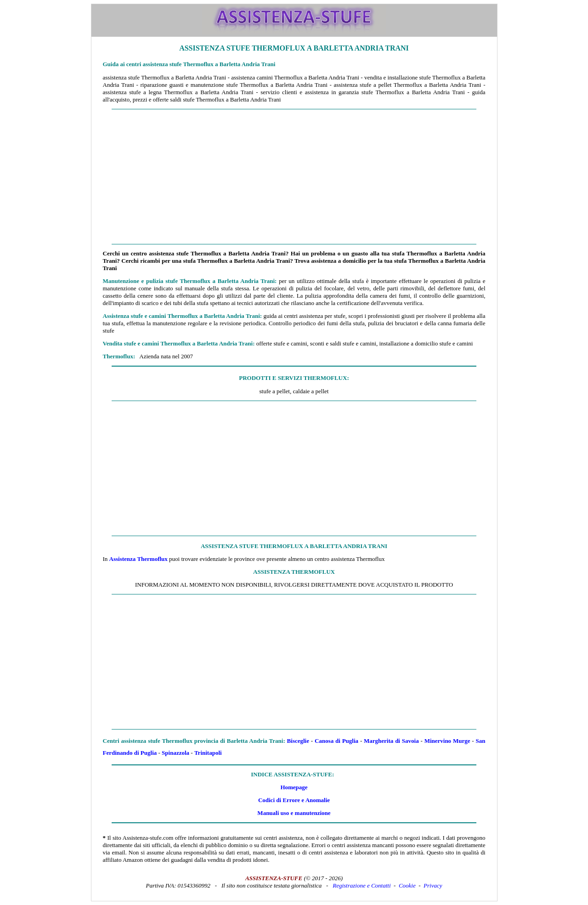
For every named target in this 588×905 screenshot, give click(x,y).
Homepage (294, 787)
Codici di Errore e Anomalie (294, 800)
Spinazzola (175, 753)
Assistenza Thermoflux (139, 559)
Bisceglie (298, 741)
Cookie (407, 885)
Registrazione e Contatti (362, 885)
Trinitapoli (208, 753)
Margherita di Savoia (391, 741)
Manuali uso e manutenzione (294, 813)
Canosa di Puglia (336, 741)
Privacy (433, 885)
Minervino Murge (447, 741)
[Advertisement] (294, 177)
